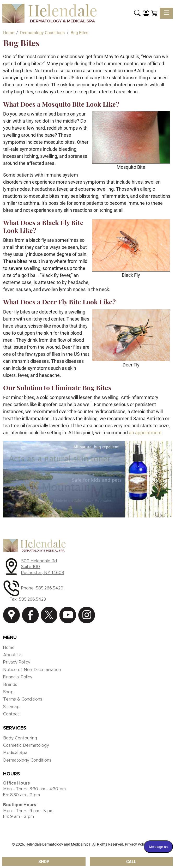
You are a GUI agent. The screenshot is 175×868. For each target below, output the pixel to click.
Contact (11, 714)
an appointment (145, 433)
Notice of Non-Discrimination (32, 670)
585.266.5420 (50, 588)
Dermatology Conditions (27, 760)
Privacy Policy (17, 662)
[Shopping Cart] (155, 13)
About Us (13, 655)
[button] (137, 13)
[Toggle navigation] (166, 13)
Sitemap (11, 707)
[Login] (146, 13)
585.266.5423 (32, 599)
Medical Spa (15, 753)
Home (9, 648)
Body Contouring (20, 738)
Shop (8, 692)
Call (131, 862)
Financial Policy (18, 677)
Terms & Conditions (23, 699)
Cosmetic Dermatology (26, 745)
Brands (10, 685)
